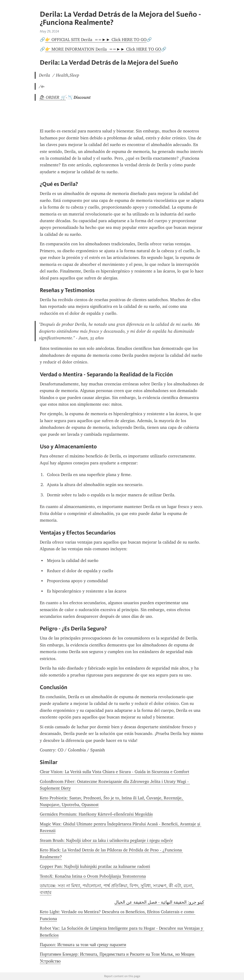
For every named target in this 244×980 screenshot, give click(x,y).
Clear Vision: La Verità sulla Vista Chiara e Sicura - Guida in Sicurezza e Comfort (114, 772)
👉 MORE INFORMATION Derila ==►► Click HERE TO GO (103, 49)
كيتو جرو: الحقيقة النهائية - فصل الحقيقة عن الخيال (159, 902)
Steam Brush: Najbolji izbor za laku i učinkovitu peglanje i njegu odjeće (106, 840)
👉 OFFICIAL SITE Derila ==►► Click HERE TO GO (96, 40)
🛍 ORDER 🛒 (52, 97)
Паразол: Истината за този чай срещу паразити (83, 945)
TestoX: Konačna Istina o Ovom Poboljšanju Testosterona (93, 876)
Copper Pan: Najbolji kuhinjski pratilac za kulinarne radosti (95, 866)
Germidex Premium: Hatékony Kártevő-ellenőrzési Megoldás (96, 814)
